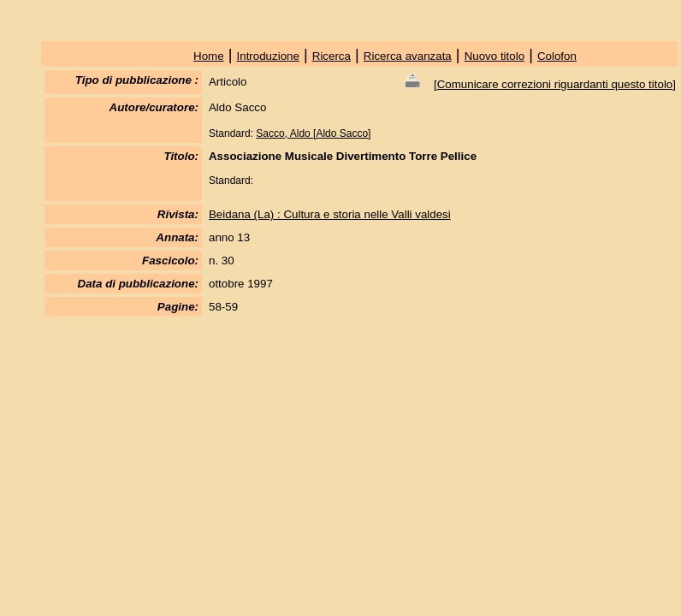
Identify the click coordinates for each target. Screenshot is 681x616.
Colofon (557, 56)
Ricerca (332, 56)
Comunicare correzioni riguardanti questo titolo (555, 84)
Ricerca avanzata (408, 56)
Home (209, 56)
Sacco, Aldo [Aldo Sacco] (313, 133)
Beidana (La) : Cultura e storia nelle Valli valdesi (330, 214)
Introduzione (268, 56)
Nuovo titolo (494, 56)
